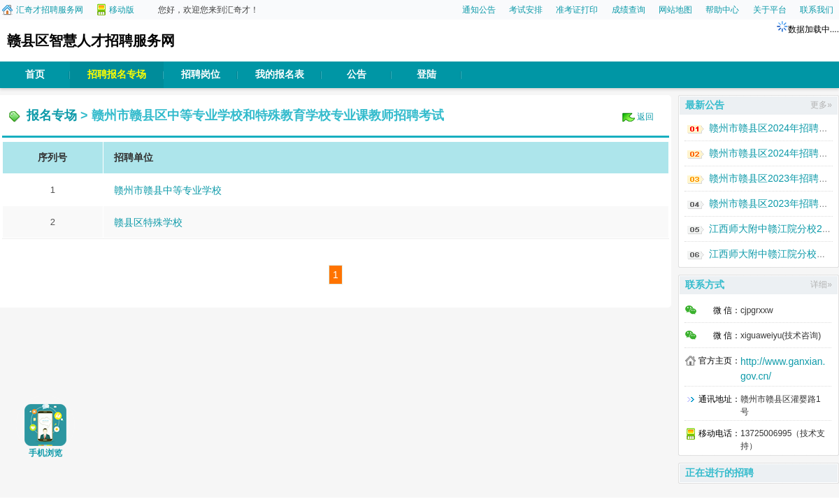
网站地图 (675, 10)
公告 (357, 74)
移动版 (122, 10)
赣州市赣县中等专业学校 (168, 190)
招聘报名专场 (117, 74)
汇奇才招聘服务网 (50, 10)
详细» (821, 285)
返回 (645, 117)
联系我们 (817, 10)
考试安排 (526, 10)
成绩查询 (629, 10)
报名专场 (52, 115)
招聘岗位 (201, 74)
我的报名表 (280, 74)
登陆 (426, 74)
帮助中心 (722, 10)
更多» (821, 105)
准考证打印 (577, 10)
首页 (35, 74)
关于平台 (770, 10)
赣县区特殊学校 (148, 222)
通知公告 (479, 10)
